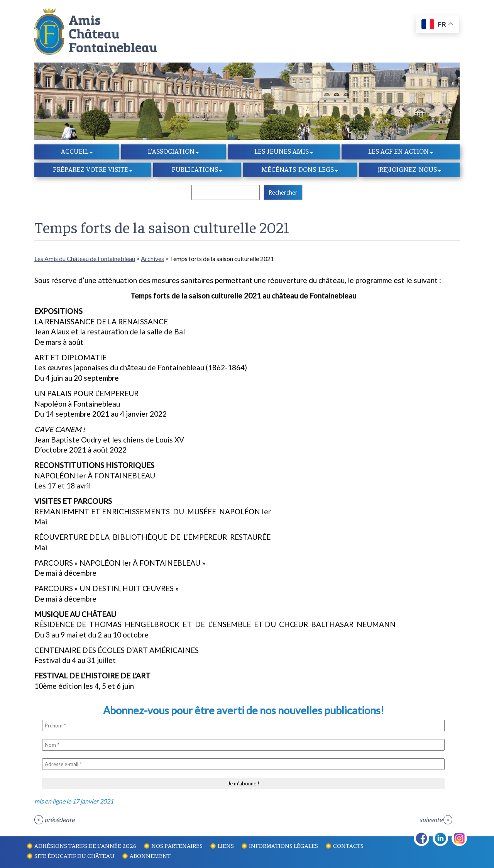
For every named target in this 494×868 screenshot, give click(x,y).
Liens (226, 845)
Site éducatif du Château (74, 855)
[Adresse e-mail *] (243, 765)
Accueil (75, 152)
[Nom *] (243, 746)
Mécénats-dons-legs (298, 170)
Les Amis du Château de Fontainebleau (85, 259)
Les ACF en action (398, 152)
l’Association (171, 152)
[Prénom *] (243, 726)
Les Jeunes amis (282, 152)
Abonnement (150, 855)
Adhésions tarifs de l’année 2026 (85, 845)
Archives (152, 259)
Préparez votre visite (91, 170)
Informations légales (283, 845)
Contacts (348, 845)
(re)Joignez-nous (407, 170)
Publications (195, 170)
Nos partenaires (177, 845)
